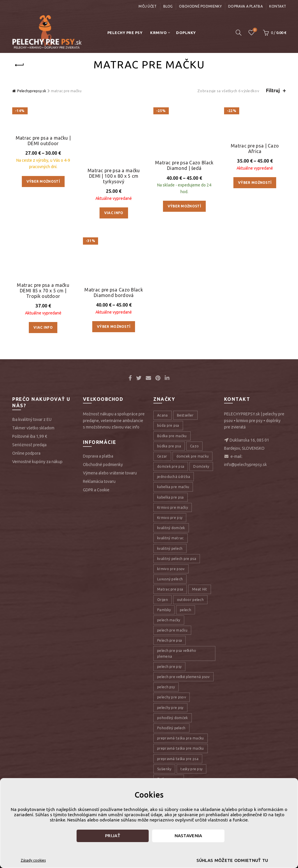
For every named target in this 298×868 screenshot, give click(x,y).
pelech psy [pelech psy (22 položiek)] (166, 776)
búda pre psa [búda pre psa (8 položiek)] (168, 515)
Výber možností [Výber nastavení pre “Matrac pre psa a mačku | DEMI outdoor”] (43, 256)
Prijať (113, 836)
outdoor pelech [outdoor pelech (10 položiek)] (190, 689)
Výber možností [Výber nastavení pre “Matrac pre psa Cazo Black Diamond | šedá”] (184, 185)
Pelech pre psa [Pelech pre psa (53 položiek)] (170, 730)
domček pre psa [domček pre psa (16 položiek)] (171, 555)
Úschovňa (254, 30)
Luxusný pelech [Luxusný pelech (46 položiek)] (170, 668)
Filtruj (273, 90)
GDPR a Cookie (96, 579)
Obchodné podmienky (200, 6)
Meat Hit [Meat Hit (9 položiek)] (199, 678)
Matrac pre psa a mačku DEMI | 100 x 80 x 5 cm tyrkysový (114, 147)
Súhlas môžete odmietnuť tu (232, 860)
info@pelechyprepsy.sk (245, 554)
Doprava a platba (245, 6)
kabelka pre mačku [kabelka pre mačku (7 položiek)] (173, 576)
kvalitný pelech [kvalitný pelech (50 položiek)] (170, 637)
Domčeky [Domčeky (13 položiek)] (201, 555)
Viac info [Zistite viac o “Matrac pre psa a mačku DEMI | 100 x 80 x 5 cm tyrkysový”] (114, 184)
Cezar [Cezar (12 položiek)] (162, 545)
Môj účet (148, 6)
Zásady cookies (33, 860)
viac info (132, 516)
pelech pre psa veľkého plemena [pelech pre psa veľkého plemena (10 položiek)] (177, 743)
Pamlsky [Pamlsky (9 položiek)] (164, 699)
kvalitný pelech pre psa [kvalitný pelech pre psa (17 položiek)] (177, 648)
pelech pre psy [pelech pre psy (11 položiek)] (169, 756)
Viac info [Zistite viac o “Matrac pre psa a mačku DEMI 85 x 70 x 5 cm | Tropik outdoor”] (43, 363)
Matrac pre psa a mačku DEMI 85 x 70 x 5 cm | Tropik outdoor (43, 327)
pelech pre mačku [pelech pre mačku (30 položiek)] (172, 719)
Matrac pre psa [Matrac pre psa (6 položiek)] (170, 678)
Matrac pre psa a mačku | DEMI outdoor (43, 215)
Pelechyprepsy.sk (32, 91)
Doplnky (186, 33)
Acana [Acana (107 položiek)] (163, 504)
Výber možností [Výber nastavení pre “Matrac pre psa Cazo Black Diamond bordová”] (114, 417)
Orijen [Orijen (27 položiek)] (163, 689)
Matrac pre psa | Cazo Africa (255, 150)
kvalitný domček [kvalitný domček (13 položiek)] (171, 617)
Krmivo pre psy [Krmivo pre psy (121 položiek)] (170, 607)
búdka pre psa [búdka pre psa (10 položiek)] (169, 535)
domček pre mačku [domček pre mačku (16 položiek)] (193, 545)
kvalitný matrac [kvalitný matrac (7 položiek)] (171, 627)
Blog (168, 6)
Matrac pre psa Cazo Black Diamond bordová (114, 382)
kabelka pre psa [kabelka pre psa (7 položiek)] (171, 586)
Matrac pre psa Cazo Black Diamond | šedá (184, 144)
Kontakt (278, 6)
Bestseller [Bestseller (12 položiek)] (185, 504)
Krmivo (158, 33)
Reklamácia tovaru (99, 570)
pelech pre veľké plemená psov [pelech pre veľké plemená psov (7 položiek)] (183, 766)
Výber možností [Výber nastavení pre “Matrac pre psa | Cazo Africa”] (255, 185)
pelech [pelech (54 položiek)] (186, 699)
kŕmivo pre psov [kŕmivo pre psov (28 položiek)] (171, 658)
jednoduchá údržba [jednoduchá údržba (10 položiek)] (174, 566)
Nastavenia (188, 836)
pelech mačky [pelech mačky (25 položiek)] (169, 709)
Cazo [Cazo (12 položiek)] (194, 535)
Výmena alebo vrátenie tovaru (110, 562)
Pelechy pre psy (125, 33)
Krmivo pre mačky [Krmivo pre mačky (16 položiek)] (173, 596)
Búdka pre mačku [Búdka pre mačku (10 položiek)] (172, 525)
